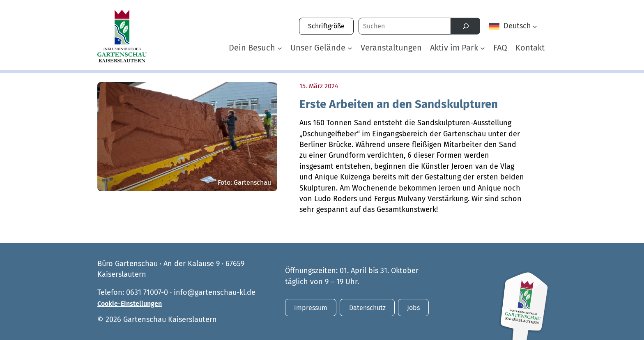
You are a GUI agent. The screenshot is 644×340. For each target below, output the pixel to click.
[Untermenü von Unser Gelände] (350, 48)
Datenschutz (367, 308)
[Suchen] (466, 26)
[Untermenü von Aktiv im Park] (483, 48)
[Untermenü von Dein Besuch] (280, 48)
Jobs (413, 308)
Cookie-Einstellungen (130, 304)
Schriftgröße (326, 26)
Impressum (311, 308)
